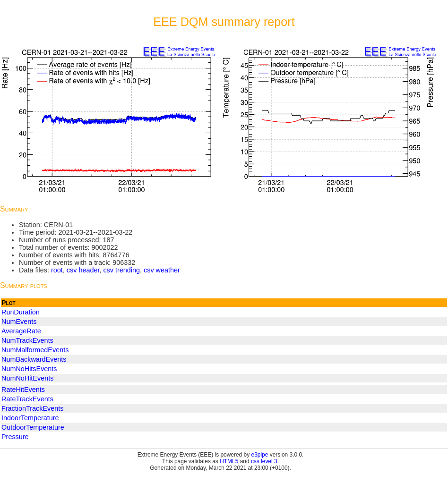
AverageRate (21, 331)
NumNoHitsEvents (29, 369)
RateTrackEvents (27, 399)
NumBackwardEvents (34, 359)
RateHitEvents (23, 390)
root (57, 270)
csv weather (162, 270)
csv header (83, 270)
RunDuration (21, 312)
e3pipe (260, 455)
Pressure (15, 437)
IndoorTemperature (30, 418)
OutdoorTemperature (33, 427)
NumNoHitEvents (27, 378)
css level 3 (264, 461)
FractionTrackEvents (32, 408)
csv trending (121, 270)
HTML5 (229, 461)
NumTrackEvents (27, 340)
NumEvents (19, 322)
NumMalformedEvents (35, 350)
